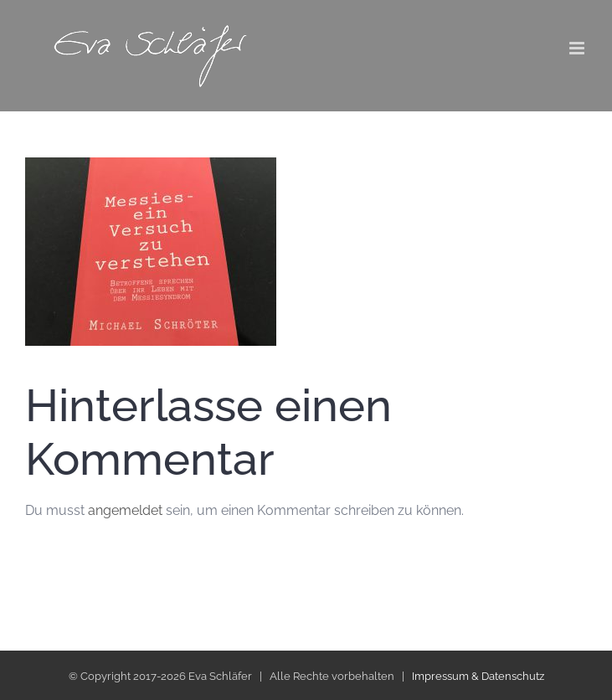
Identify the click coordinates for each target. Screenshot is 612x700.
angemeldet (125, 510)
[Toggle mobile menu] (578, 48)
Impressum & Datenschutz (478, 676)
